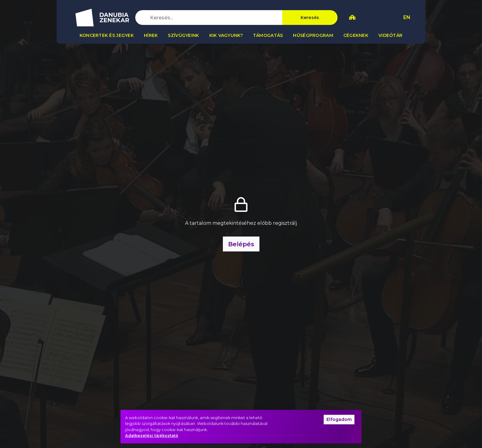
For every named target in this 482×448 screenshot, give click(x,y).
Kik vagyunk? (226, 35)
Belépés (241, 244)
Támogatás (268, 35)
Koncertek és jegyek (107, 35)
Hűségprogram (313, 35)
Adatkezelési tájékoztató (152, 436)
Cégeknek (356, 35)
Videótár (390, 35)
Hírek (151, 35)
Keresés (310, 18)
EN (407, 17)
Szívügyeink (183, 35)
